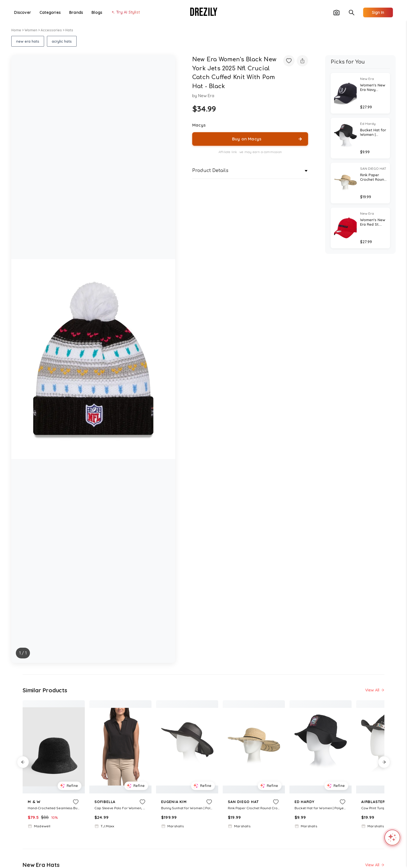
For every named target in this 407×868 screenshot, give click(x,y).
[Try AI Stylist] (125, 12)
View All (375, 690)
